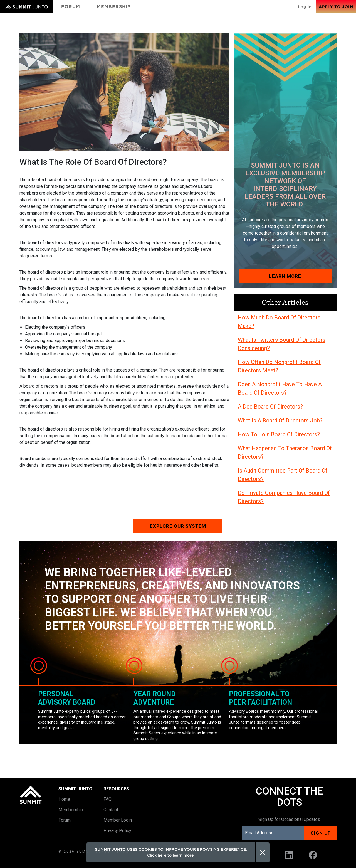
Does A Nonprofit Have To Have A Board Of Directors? (280, 388)
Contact (111, 810)
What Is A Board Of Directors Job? (280, 421)
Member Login (118, 820)
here (162, 855)
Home (64, 799)
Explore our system (178, 526)
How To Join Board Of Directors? (279, 434)
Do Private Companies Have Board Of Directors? (284, 497)
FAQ (107, 799)
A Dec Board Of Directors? (270, 407)
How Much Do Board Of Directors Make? (279, 322)
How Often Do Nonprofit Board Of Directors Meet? (279, 366)
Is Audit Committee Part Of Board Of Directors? (283, 475)
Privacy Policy (117, 831)
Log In (305, 7)
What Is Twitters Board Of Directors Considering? (282, 344)
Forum (71, 7)
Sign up (321, 833)
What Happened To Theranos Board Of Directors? (285, 453)
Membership (114, 7)
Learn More (285, 276)
